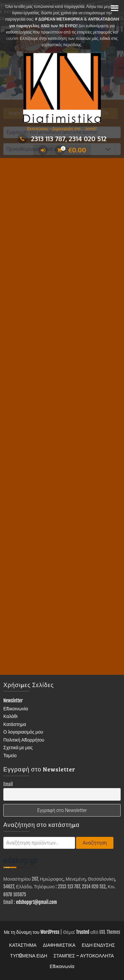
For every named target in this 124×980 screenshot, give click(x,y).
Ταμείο (10, 755)
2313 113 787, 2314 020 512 (62, 138)
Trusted (83, 932)
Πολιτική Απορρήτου (24, 740)
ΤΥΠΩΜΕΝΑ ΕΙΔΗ (29, 956)
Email (8, 784)
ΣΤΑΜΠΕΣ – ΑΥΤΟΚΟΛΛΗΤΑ (84, 956)
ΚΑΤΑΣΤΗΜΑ (23, 945)
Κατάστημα (15, 724)
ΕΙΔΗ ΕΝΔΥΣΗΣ (98, 945)
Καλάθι (10, 716)
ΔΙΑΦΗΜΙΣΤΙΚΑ (59, 945)
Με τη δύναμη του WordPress (32, 932)
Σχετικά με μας (18, 747)
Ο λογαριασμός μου (23, 732)
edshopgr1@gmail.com (36, 902)
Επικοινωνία (16, 709)
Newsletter (13, 701)
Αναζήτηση (95, 843)
